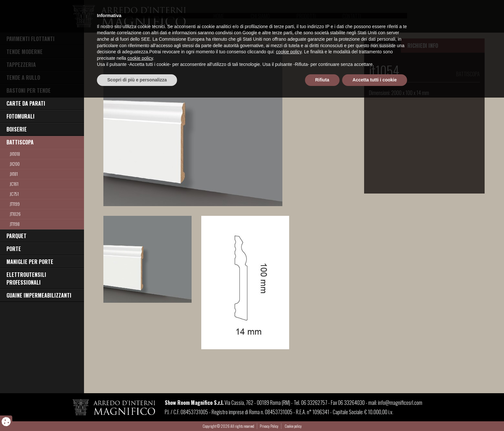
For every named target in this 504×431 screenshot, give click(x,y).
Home (219, 16)
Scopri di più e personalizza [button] (137, 413)
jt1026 (15, 214)
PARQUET (16, 236)
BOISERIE (17, 129)
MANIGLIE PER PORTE (30, 262)
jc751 (14, 194)
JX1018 (15, 154)
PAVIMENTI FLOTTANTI (31, 39)
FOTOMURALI (21, 116)
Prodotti (306, 16)
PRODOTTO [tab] (382, 46)
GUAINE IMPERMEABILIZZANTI (39, 295)
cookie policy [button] (289, 385)
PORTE (14, 249)
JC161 (14, 184)
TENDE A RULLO (23, 78)
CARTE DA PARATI (26, 103)
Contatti (352, 16)
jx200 (15, 164)
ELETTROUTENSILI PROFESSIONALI (26, 279)
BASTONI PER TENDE (29, 90)
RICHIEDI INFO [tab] (423, 46)
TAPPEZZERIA (21, 65)
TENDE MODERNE (25, 52)
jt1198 (15, 224)
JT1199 (15, 204)
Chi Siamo (260, 16)
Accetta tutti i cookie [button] (375, 413)
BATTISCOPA (20, 142)
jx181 (14, 174)
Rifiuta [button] (322, 413)
